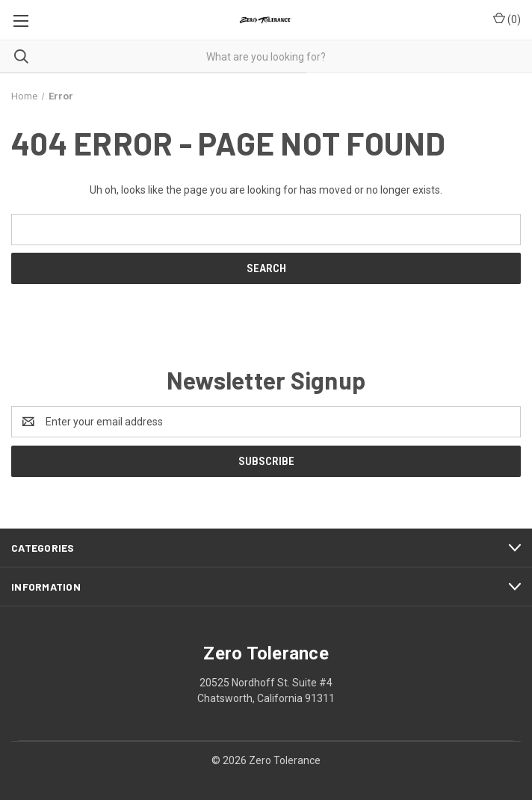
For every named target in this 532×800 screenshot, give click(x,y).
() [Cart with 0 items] (507, 19)
